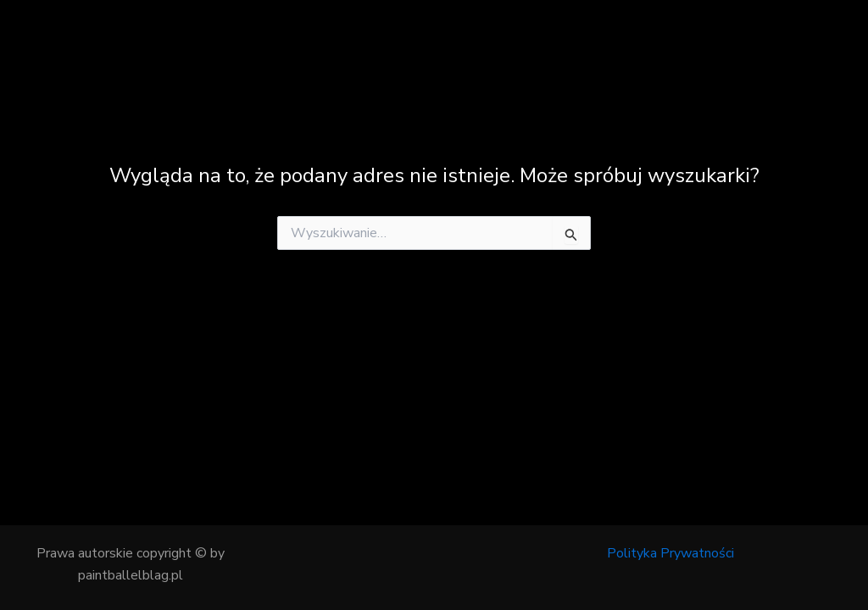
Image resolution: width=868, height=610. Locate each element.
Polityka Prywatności (670, 553)
